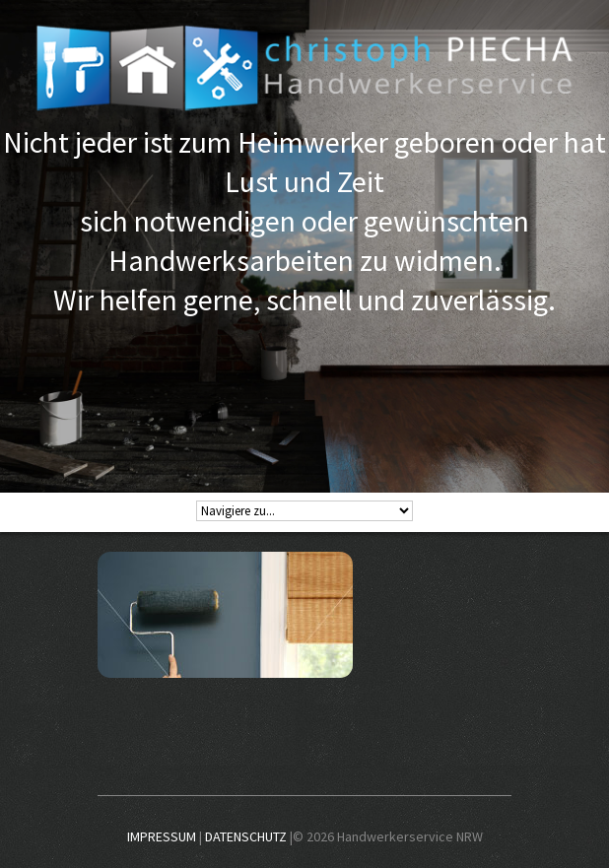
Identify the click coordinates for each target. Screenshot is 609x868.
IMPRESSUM (162, 836)
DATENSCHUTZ (246, 836)
